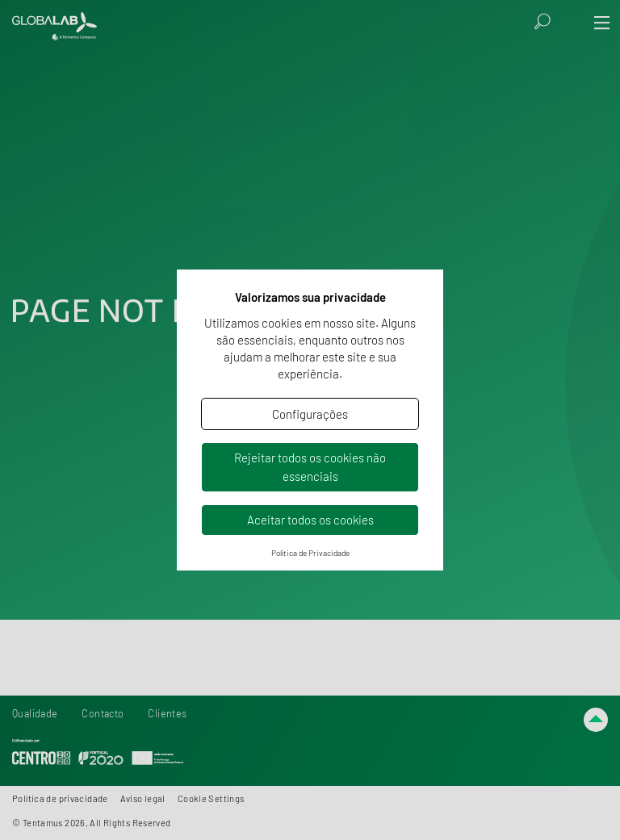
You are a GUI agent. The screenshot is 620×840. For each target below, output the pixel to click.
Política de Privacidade (310, 553)
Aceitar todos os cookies (310, 520)
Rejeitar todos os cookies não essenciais (310, 467)
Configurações (310, 414)
